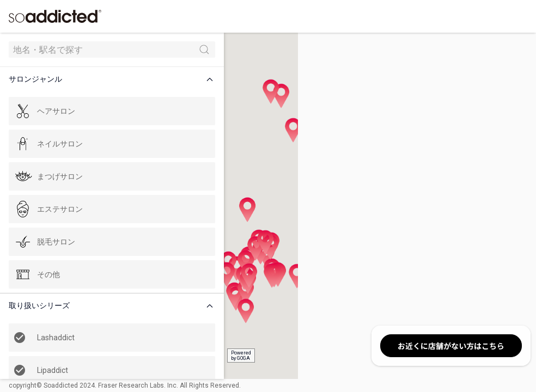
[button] (95, 79)
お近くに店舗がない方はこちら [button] (451, 346)
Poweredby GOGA (202, 356)
